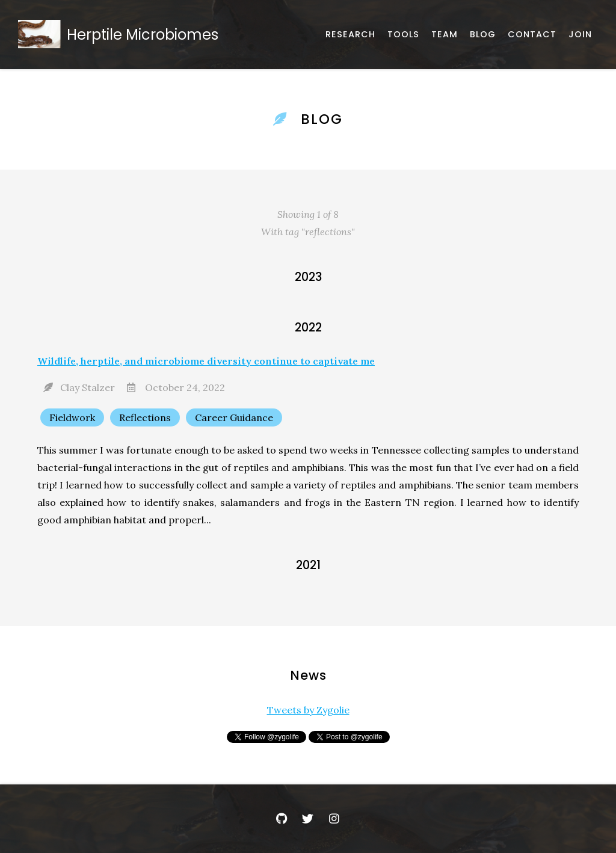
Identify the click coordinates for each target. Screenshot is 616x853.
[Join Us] (580, 35)
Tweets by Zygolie (308, 710)
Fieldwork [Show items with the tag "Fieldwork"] (72, 417)
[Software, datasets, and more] (403, 35)
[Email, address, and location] (532, 35)
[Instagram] (334, 819)
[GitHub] (282, 819)
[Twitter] (308, 819)
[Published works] (350, 35)
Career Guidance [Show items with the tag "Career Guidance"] (234, 417)
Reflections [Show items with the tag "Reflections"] (145, 417)
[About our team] (445, 35)
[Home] (121, 35)
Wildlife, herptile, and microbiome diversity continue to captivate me (206, 361)
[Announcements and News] (483, 35)
